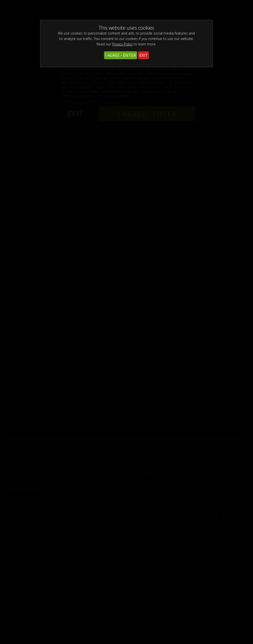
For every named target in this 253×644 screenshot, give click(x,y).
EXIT (144, 55)
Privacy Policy (122, 44)
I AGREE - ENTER (121, 55)
